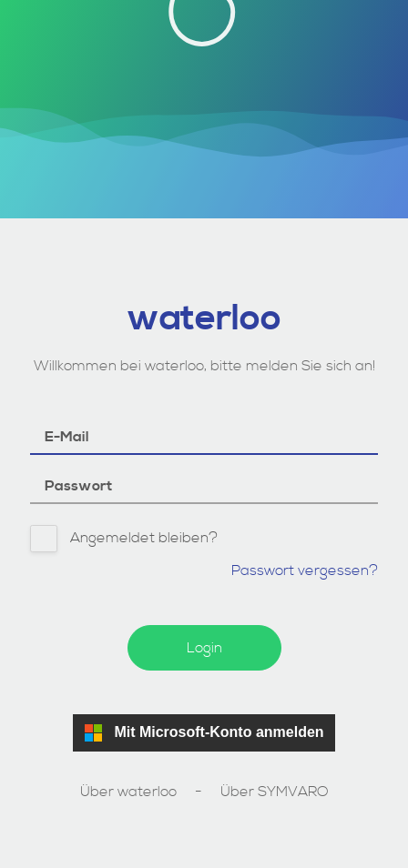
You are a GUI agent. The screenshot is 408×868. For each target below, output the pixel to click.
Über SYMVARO (275, 792)
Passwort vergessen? (305, 570)
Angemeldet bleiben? (124, 540)
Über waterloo (128, 792)
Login (204, 648)
